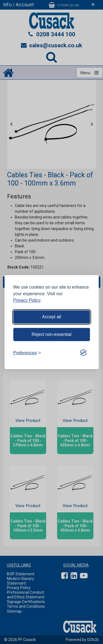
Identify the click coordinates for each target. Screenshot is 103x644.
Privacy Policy (27, 300)
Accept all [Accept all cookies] (51, 317)
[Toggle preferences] (27, 353)
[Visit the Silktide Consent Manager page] (83, 353)
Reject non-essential (51, 334)
